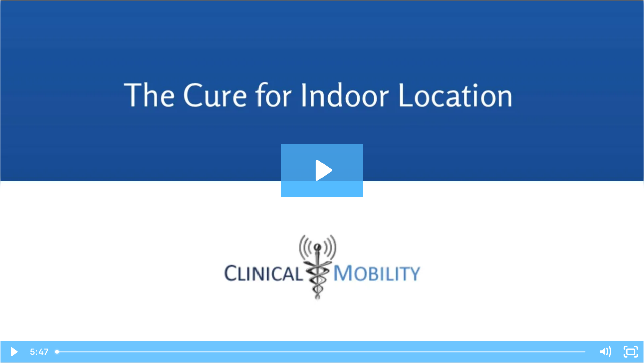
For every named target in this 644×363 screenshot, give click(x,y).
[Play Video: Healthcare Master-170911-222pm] (322, 170)
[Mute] (605, 352)
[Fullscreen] (631, 352)
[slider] (321, 352)
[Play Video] (13, 352)
